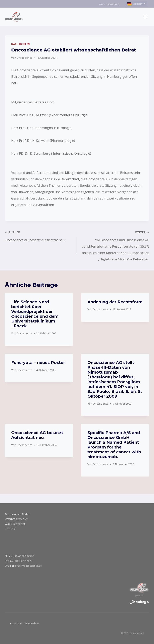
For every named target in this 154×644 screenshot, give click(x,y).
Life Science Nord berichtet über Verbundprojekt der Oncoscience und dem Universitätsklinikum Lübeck (35, 314)
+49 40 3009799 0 (109, 4)
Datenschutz (32, 623)
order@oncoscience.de (27, 566)
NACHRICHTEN (20, 44)
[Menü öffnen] (145, 17)
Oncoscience (24, 58)
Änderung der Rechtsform (115, 302)
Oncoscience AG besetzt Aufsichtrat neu (39, 235)
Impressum (16, 623)
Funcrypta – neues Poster (38, 363)
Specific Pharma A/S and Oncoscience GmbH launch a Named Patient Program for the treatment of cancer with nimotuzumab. (114, 445)
